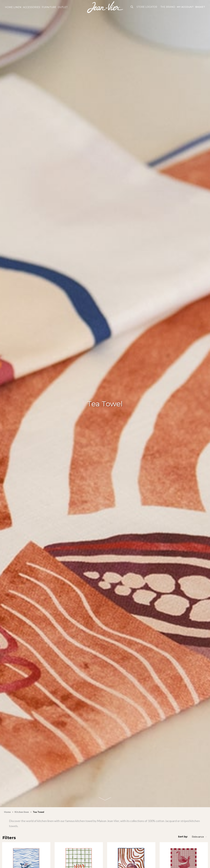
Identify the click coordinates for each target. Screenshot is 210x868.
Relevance (200, 837)
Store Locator (147, 7)
